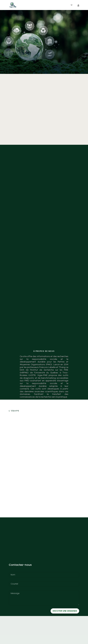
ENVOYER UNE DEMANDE (65, 611)
